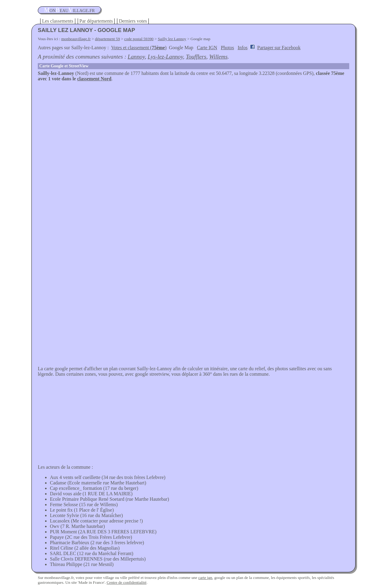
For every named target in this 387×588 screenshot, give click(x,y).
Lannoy (136, 57)
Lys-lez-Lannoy (165, 57)
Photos (227, 48)
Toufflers (196, 57)
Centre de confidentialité (127, 582)
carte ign (205, 578)
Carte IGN (207, 48)
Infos (243, 48)
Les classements (58, 21)
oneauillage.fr (69, 10)
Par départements (96, 21)
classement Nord (94, 79)
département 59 (107, 39)
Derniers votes (133, 21)
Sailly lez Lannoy (172, 39)
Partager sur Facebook (279, 48)
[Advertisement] (193, 127)
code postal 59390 (139, 39)
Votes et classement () (139, 48)
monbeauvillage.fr (76, 39)
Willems (218, 57)
